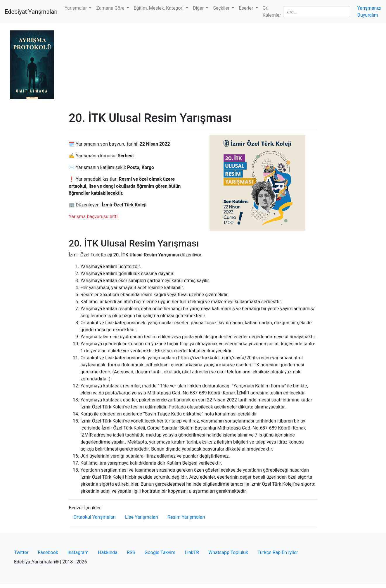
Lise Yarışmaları (142, 517)
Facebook (48, 552)
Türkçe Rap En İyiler (278, 552)
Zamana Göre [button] (111, 8)
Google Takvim (160, 552)
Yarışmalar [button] (76, 8)
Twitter (21, 552)
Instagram (78, 552)
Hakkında (108, 552)
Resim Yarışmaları (186, 517)
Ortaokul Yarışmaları (95, 517)
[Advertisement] (193, 67)
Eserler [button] (246, 8)
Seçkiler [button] (222, 8)
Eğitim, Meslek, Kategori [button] (159, 8)
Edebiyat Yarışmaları (31, 12)
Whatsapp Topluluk (228, 552)
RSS (131, 552)
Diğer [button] (199, 8)
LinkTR (192, 552)
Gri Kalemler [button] (272, 12)
